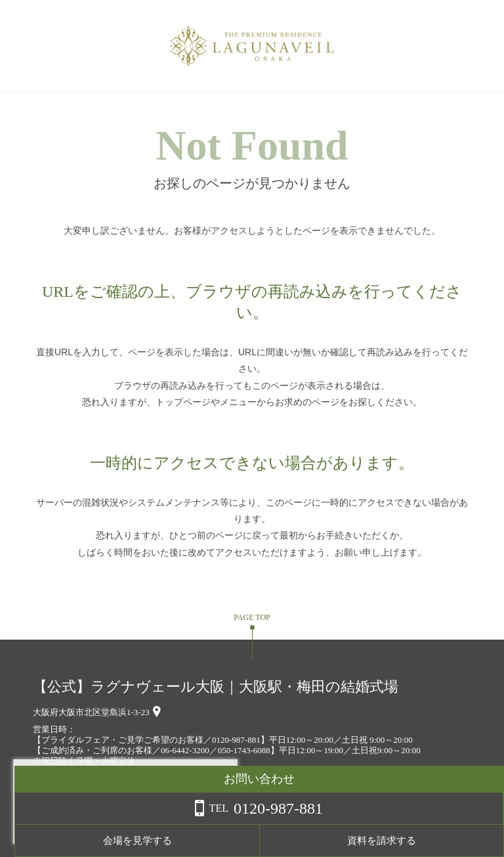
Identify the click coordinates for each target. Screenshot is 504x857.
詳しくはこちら (133, 824)
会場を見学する (347, 841)
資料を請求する (451, 841)
